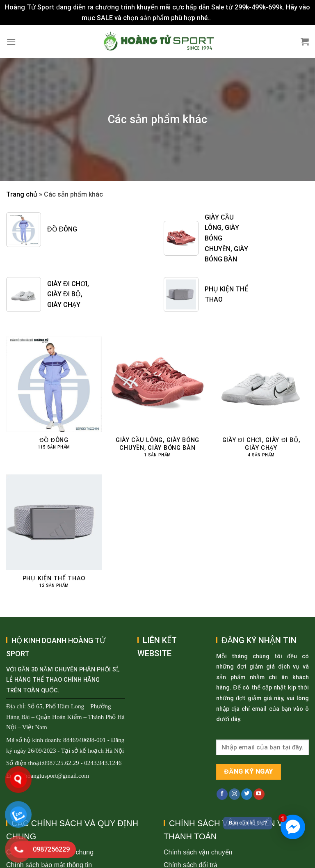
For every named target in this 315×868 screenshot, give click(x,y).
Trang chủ (22, 194)
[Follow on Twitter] (247, 794)
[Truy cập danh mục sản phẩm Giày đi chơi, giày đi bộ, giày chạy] (261, 402)
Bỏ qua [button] (223, 18)
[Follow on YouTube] (259, 794)
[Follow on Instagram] (234, 794)
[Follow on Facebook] (222, 794)
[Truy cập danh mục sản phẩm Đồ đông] (54, 398)
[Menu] (11, 42)
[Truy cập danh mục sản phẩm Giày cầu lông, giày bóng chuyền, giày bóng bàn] (157, 402)
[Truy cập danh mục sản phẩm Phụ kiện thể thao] (54, 536)
